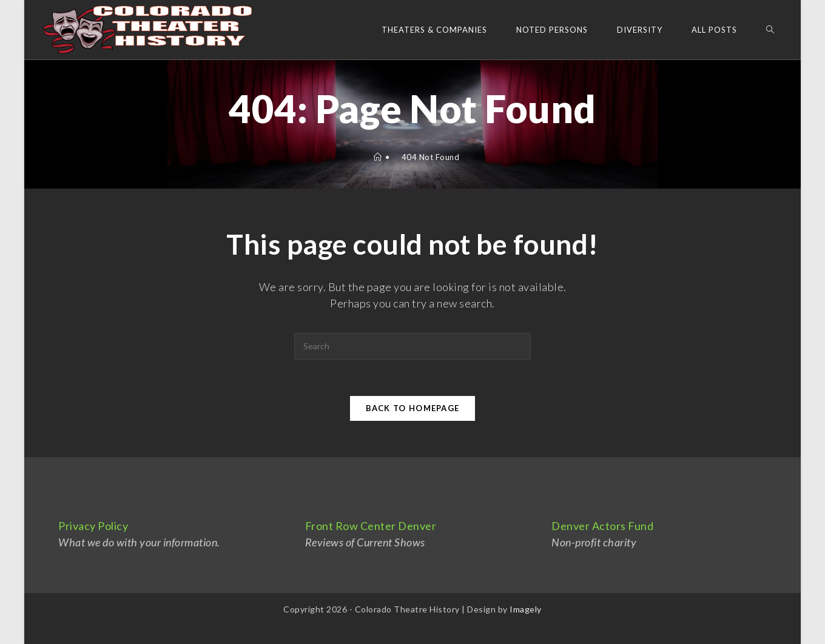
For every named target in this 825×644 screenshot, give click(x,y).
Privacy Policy (93, 526)
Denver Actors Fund (602, 526)
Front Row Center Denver (371, 526)
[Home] (378, 157)
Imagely (526, 609)
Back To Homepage (413, 408)
